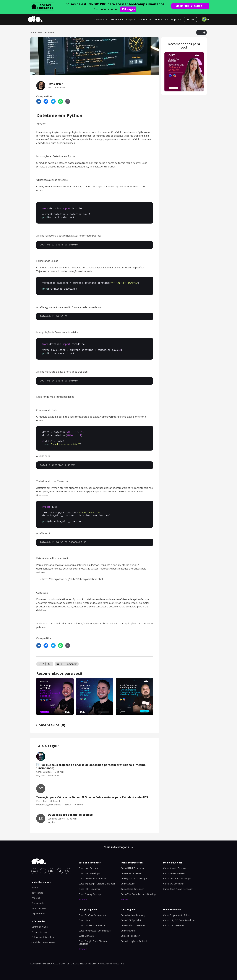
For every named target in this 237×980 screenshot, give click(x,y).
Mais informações (118, 843)
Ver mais (83, 895)
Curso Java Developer (89, 864)
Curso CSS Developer (131, 869)
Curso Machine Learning (133, 911)
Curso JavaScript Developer (134, 874)
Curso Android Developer (176, 864)
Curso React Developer (132, 885)
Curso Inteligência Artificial (134, 937)
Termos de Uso (39, 928)
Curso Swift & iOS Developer (177, 874)
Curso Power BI (129, 926)
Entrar (191, 19)
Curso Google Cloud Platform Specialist (93, 938)
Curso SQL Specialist (131, 916)
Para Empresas (173, 19)
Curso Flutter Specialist (174, 869)
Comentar (71, 660)
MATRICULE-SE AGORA (190, 6)
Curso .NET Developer (89, 869)
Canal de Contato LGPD (43, 938)
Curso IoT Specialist (131, 932)
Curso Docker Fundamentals (93, 921)
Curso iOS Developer (173, 879)
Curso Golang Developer (91, 890)
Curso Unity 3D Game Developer (179, 916)
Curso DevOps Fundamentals (93, 911)
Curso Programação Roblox (177, 911)
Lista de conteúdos (42, 32)
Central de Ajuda (40, 922)
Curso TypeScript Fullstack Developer (97, 879)
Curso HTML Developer (132, 864)
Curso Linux (84, 916)
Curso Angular (128, 879)
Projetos (131, 19)
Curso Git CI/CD (86, 932)
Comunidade (145, 19)
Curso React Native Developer (178, 885)
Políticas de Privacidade (43, 933)
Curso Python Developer (133, 921)
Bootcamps (117, 19)
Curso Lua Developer (174, 921)
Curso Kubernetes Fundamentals (95, 926)
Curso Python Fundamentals (93, 874)
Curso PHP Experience (89, 885)
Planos (158, 19)
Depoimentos (38, 909)
